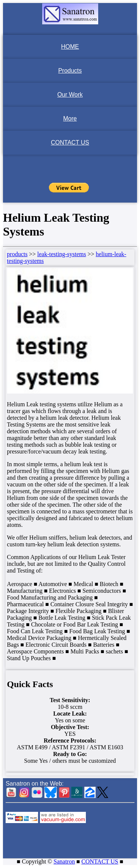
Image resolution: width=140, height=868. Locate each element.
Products (70, 71)
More (70, 119)
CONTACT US (70, 142)
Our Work (70, 95)
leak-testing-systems (62, 254)
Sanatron (64, 861)
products (17, 254)
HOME (70, 47)
